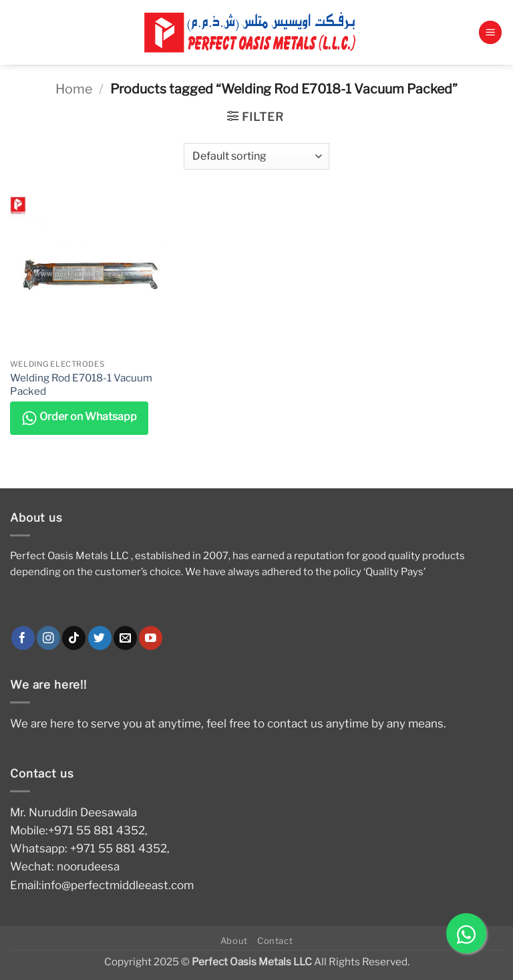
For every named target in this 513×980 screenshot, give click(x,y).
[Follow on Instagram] (48, 638)
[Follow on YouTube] (151, 638)
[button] (490, 32)
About (234, 941)
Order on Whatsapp (79, 418)
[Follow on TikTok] (74, 638)
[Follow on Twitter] (100, 638)
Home (74, 89)
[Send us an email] (125, 638)
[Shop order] (256, 156)
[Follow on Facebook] (23, 638)
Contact (275, 941)
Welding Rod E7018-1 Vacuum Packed (81, 384)
